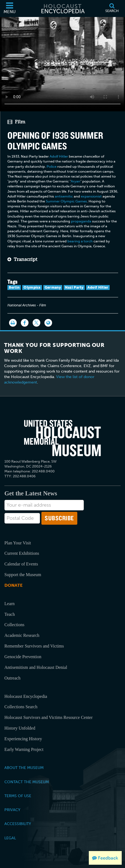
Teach (10, 614)
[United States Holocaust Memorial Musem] (63, 438)
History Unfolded (20, 728)
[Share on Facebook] (25, 323)
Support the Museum (23, 575)
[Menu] (10, 8)
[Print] (13, 323)
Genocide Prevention (23, 657)
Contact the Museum (27, 782)
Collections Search (21, 707)
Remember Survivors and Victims (34, 646)
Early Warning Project (24, 749)
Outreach (12, 678)
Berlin (14, 287)
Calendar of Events (21, 564)
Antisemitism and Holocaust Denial (36, 667)
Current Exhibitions (22, 553)
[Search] (112, 8)
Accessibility (18, 824)
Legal (10, 838)
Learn (9, 604)
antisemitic (64, 196)
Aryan (76, 181)
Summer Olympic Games (66, 201)
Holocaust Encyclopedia (26, 696)
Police (52, 166)
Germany (53, 287)
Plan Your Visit (18, 543)
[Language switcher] (48, 323)
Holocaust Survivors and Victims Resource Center (49, 717)
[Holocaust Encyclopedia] (63, 8)
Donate (13, 585)
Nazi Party (74, 287)
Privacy (12, 810)
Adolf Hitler (59, 156)
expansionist (91, 196)
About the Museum (24, 768)
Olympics (32, 287)
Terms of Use (18, 796)
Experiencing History (23, 739)
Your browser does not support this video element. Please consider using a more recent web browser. (63, 63)
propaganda (81, 221)
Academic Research (22, 635)
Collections (14, 625)
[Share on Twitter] (36, 323)
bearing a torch (80, 241)
